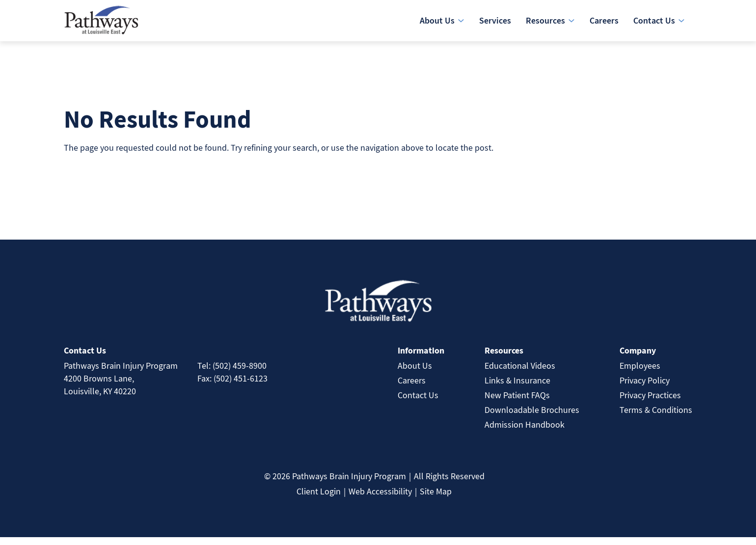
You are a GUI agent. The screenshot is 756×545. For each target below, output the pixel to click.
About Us (415, 373)
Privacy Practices (650, 403)
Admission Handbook (525, 432)
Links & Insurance (517, 388)
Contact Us (418, 403)
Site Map (436, 499)
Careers (412, 388)
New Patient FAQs (517, 403)
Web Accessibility (380, 499)
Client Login (319, 499)
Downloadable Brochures (532, 418)
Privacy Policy (645, 388)
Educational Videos (520, 373)
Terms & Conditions (656, 418)
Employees (640, 373)
